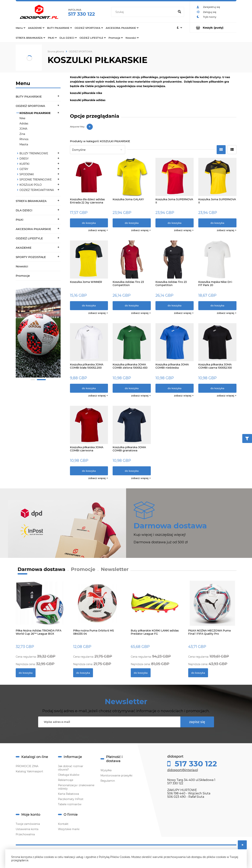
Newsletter (115, 569)
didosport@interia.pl (183, 770)
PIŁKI (20, 220)
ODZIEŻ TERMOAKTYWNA (37, 190)
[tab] (33, 380)
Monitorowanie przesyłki (116, 776)
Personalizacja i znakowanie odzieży (76, 787)
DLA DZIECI (24, 210)
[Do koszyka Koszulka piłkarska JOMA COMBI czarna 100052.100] (217, 388)
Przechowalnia (25, 834)
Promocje (23, 276)
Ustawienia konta (27, 829)
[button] (98, 230)
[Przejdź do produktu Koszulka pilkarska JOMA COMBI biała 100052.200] (89, 342)
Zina (22, 134)
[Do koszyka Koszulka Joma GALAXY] (132, 223)
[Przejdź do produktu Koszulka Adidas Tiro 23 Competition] (132, 260)
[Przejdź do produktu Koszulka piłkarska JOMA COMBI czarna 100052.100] (217, 342)
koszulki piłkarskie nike (86, 93)
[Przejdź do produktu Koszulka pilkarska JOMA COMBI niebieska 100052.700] (175, 342)
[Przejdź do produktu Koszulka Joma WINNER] (89, 260)
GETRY (24, 169)
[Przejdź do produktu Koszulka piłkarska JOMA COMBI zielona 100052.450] (132, 342)
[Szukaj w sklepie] (144, 12)
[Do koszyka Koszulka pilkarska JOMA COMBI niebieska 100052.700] (175, 388)
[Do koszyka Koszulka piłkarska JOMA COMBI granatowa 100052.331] (132, 471)
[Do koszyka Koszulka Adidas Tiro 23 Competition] (132, 306)
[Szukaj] (180, 12)
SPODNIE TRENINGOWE (36, 180)
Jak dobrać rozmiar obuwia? (71, 768)
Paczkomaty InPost (71, 799)
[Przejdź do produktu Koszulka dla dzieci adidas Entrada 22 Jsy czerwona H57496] (89, 177)
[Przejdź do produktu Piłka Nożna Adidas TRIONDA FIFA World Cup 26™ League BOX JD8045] (40, 607)
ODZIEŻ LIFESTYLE (29, 238)
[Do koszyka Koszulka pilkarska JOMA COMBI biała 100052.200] (89, 388)
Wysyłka (106, 770)
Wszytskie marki (69, 829)
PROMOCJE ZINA (27, 766)
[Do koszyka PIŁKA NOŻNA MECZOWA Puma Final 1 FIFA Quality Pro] (198, 673)
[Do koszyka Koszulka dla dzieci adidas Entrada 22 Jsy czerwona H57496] (89, 223)
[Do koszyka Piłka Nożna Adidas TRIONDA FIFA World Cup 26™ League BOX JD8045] (26, 673)
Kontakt (63, 824)
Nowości (22, 266)
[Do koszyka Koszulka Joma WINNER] (89, 306)
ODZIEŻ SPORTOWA (30, 106)
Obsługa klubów (69, 775)
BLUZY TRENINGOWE (34, 153)
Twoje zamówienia (28, 824)
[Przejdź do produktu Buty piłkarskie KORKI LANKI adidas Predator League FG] (155, 607)
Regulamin (108, 781)
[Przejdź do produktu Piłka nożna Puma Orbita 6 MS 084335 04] (97, 607)
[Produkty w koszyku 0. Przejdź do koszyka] (213, 28)
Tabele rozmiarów (70, 804)
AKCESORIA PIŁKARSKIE (33, 229)
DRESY (24, 159)
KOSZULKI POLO (31, 185)
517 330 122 (81, 14)
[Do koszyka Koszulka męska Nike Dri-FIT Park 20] (217, 306)
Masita (24, 144)
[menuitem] (20, 28)
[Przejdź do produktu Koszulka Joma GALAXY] (132, 177)
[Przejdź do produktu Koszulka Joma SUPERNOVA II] (175, 177)
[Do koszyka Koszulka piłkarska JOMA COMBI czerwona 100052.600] (89, 471)
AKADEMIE (24, 248)
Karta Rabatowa (68, 794)
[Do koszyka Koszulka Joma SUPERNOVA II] (175, 223)
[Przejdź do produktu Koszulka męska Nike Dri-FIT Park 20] (217, 260)
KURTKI (24, 164)
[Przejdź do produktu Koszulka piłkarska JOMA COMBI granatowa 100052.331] (132, 425)
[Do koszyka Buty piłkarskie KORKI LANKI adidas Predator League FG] (141, 673)
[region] (38, 335)
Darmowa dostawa (41, 569)
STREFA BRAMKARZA (31, 201)
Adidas (24, 123)
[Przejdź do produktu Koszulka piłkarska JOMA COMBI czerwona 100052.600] (89, 425)
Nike (22, 118)
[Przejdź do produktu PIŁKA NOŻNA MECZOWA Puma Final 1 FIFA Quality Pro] (212, 607)
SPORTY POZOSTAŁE (31, 257)
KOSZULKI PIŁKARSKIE (35, 113)
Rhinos (24, 139)
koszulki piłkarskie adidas (88, 100)
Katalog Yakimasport (29, 771)
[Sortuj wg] (98, 150)
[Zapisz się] (197, 722)
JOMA (23, 129)
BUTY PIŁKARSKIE (29, 96)
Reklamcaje (66, 780)
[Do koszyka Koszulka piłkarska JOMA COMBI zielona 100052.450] (132, 388)
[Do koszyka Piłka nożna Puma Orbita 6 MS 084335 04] (83, 673)
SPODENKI (27, 174)
